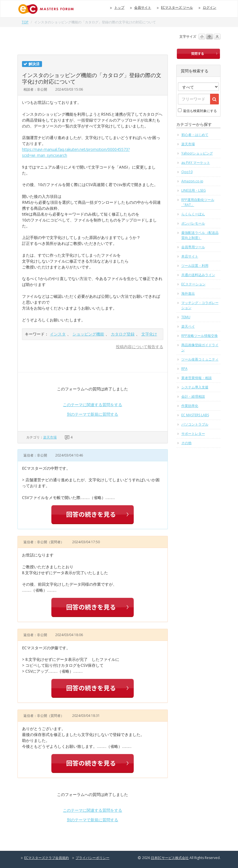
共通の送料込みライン (198, 275)
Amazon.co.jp (192, 181)
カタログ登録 (123, 334)
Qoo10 (187, 172)
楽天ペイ (188, 326)
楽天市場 (50, 437)
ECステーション (193, 284)
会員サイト (143, 7)
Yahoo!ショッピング (197, 153)
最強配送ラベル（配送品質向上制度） (200, 235)
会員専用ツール (193, 247)
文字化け (149, 334)
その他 (186, 443)
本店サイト (190, 256)
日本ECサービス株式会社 (170, 858)
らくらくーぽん (193, 214)
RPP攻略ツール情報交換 (200, 336)
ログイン (210, 7)
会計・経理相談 (193, 396)
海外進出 (188, 293)
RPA (184, 369)
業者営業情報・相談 (197, 378)
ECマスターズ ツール (177, 7)
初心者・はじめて (195, 135)
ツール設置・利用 (195, 266)
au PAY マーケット (196, 163)
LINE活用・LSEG (194, 190)
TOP (25, 22)
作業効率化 (190, 406)
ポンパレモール (193, 223)
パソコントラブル (195, 424)
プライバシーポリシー (92, 858)
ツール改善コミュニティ (200, 359)
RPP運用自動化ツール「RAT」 (198, 202)
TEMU (186, 317)
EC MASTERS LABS (195, 415)
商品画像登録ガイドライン (200, 347)
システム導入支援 (195, 387)
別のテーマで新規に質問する (92, 414)
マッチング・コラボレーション (200, 305)
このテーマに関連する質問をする (92, 405)
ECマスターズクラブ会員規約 (47, 858)
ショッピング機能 (88, 334)
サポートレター (193, 434)
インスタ (58, 334)
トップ (119, 7)
